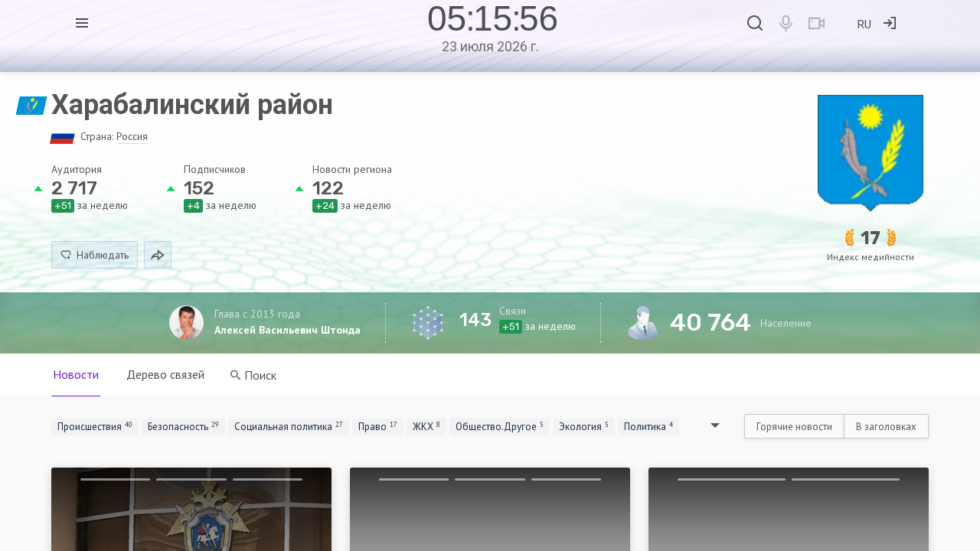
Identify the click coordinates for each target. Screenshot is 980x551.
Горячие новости (794, 427)
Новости (76, 374)
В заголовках (886, 427)
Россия (132, 136)
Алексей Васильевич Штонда (287, 330)
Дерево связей (165, 374)
